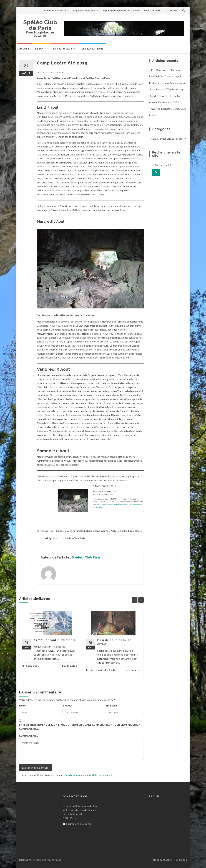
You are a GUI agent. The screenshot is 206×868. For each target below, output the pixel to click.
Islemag (24, 860)
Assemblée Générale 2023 (164, 102)
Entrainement (92, 531)
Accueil (24, 49)
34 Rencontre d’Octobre (55, 640)
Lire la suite (70, 666)
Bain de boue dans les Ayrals (166, 76)
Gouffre (105, 531)
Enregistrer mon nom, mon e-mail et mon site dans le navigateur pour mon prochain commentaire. (80, 727)
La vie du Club (63, 49)
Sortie (124, 531)
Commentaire (29, 736)
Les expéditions (92, 49)
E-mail (68, 705)
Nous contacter (153, 11)
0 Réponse (51, 538)
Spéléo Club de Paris (40, 25)
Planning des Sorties (56, 11)
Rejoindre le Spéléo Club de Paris (121, 11)
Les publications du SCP (85, 11)
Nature (115, 531)
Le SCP (39, 49)
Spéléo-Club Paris (75, 538)
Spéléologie (135, 531)
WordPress (54, 860)
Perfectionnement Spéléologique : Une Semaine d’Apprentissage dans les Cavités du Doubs (168, 89)
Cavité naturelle (74, 531)
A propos (182, 860)
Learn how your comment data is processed (88, 775)
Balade (60, 531)
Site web (111, 705)
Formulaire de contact (79, 824)
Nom (23, 705)
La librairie (172, 11)
